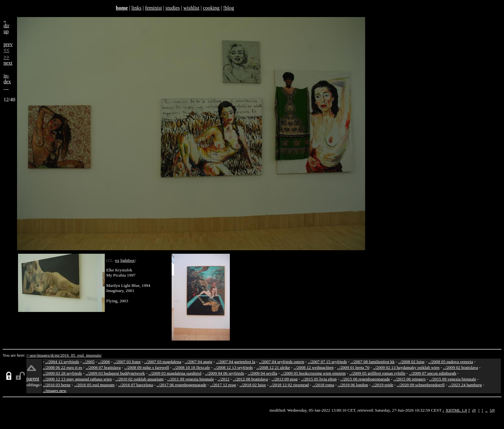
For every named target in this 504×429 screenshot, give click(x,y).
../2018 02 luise (253, 385)
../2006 (104, 362)
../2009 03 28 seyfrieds (62, 373)
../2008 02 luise (411, 362)
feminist (153, 8)
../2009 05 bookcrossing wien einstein (313, 373)
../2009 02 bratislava (460, 367)
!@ (492, 410)
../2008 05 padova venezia (451, 362)
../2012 (224, 379)
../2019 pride (382, 385)
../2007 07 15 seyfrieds (327, 362)
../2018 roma (323, 385)
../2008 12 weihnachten (313, 367)
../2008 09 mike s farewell (147, 367)
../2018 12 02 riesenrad (289, 385)
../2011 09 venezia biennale (191, 379)
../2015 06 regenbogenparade (365, 379)
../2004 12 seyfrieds (62, 362)
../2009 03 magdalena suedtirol (175, 373)
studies (173, 8)
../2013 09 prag (285, 379)
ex (117, 260)
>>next (8, 60)
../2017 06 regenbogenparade (181, 385)
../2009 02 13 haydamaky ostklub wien (406, 367)
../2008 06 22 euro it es (63, 367)
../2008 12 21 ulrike (273, 367)
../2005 (89, 362)
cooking (211, 8)
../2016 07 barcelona (135, 385)
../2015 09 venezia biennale (453, 379)
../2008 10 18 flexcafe (191, 367)
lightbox (128, 260)
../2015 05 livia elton (319, 379)
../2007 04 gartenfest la (236, 362)
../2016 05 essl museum (94, 385)
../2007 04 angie (199, 362)
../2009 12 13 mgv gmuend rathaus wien (77, 379)
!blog (229, 8)
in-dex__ (7, 82)
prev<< (8, 47)
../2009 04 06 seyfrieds (225, 373)
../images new (55, 391)
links (136, 8)
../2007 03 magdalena (163, 362)
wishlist (191, 8)
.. (486, 410)
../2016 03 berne (57, 385)
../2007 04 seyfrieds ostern (281, 362)
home (122, 8)
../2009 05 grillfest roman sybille (378, 373)
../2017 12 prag (223, 385)
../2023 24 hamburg (465, 385)
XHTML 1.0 (456, 410)
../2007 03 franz (127, 362)
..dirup (6, 26)
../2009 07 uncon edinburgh (432, 373)
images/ (44, 355)
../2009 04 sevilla (262, 373)
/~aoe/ (32, 355)
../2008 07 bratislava (103, 367)
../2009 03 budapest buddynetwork (115, 373)
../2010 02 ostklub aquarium (139, 379)
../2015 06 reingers (410, 379)
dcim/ (55, 355)
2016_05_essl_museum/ (81, 355)
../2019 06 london (353, 385)
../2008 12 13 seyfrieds (233, 367)
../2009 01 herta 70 (353, 367)
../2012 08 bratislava (251, 379)
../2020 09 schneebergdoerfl (421, 385)
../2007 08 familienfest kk (372, 362)
